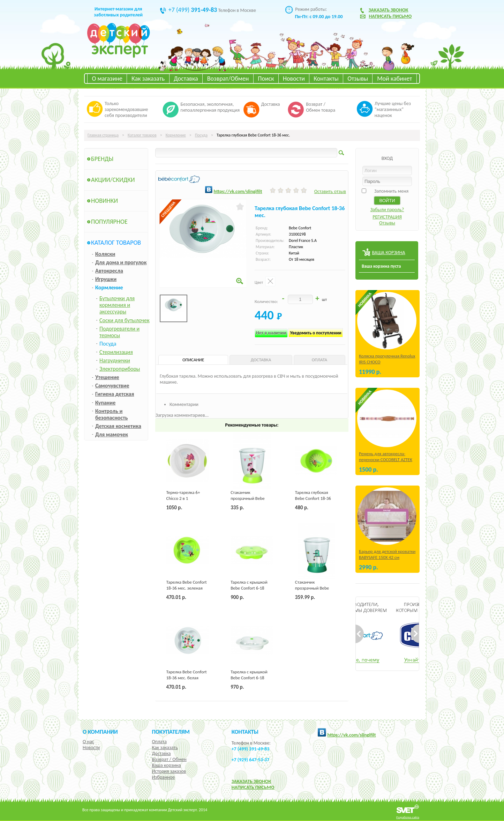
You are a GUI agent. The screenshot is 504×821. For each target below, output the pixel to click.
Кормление (176, 135)
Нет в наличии (271, 333)
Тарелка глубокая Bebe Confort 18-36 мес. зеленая (313, 498)
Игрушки (106, 279)
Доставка (186, 79)
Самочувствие (112, 386)
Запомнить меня (391, 191)
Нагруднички (115, 360)
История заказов (169, 771)
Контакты (326, 79)
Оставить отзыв (330, 191)
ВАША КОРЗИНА (388, 253)
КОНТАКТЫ (245, 732)
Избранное (163, 777)
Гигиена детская (115, 394)
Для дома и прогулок (121, 262)
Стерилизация (116, 352)
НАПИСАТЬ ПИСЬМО (253, 787)
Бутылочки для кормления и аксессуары (117, 305)
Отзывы (358, 79)
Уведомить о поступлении (315, 333)
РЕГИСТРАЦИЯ (387, 217)
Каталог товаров (142, 135)
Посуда (201, 135)
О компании (100, 732)
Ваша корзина (166, 765)
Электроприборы (120, 369)
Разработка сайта (408, 817)
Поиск (266, 79)
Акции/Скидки (113, 180)
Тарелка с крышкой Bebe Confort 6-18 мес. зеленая (249, 588)
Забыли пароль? (387, 210)
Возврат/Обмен (228, 79)
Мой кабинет (394, 79)
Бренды (102, 159)
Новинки (104, 201)
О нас (88, 742)
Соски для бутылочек (125, 320)
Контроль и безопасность (111, 414)
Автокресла (109, 271)
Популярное (109, 222)
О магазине (107, 79)
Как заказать (148, 79)
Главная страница (103, 135)
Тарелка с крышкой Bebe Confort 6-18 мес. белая (249, 678)
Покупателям (171, 732)
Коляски (105, 254)
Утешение (107, 377)
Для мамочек (112, 434)
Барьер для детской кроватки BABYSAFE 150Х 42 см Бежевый (387, 557)
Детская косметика (118, 426)
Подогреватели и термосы (119, 332)
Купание (105, 403)
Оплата (159, 742)
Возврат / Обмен (169, 759)
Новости (294, 79)
